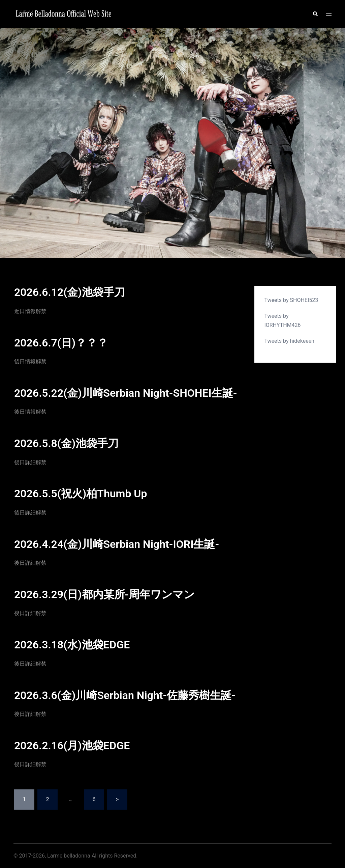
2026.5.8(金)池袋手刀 (66, 443)
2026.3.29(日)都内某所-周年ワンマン (104, 594)
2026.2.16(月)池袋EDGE (72, 746)
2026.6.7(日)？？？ (61, 343)
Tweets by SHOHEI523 (291, 300)
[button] (315, 14)
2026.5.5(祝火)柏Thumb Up (81, 494)
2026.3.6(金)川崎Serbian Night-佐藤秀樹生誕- (125, 695)
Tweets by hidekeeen (289, 341)
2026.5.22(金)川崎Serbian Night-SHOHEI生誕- (126, 393)
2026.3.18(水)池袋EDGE (72, 645)
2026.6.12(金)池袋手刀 (70, 292)
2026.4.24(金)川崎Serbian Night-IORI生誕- (117, 544)
